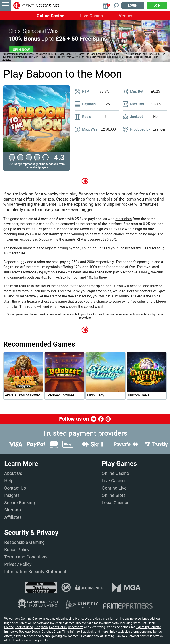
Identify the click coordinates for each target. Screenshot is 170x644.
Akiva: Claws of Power (22, 395)
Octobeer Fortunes (60, 395)
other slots (124, 219)
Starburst (140, 623)
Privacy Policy (18, 564)
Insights (12, 495)
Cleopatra (41, 627)
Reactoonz (75, 627)
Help (9, 481)
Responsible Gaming (24, 542)
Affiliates (13, 517)
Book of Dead (24, 627)
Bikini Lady (96, 395)
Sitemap (13, 510)
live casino (57, 623)
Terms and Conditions (26, 557)
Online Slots (114, 495)
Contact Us (15, 488)
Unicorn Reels (139, 395)
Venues (126, 16)
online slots (36, 623)
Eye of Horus (58, 627)
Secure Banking (19, 503)
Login (133, 6)
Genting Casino (31, 619)
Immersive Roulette (17, 632)
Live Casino (92, 16)
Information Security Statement (35, 572)
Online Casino (50, 16)
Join (157, 6)
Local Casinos (116, 503)
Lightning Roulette (148, 627)
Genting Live (114, 488)
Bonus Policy (17, 550)
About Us (13, 473)
